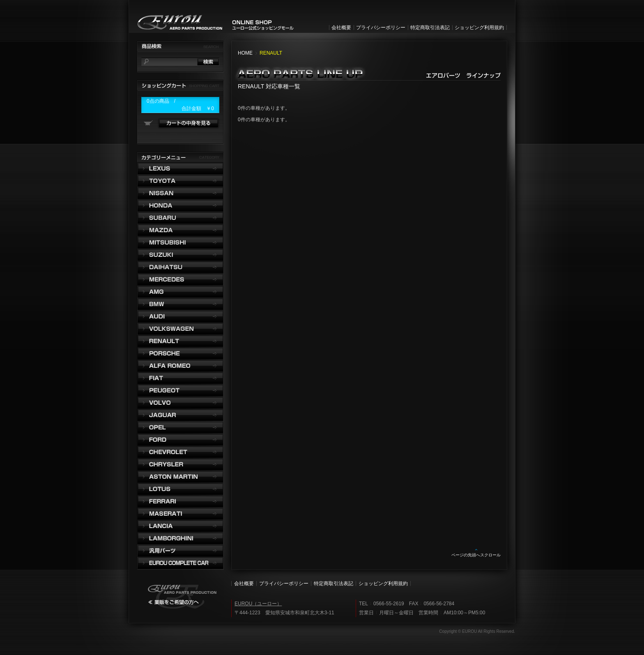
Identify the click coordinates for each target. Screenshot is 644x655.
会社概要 (341, 28)
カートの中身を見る (189, 123)
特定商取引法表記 (430, 28)
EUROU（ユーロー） (258, 604)
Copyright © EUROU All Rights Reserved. (477, 631)
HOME (245, 53)
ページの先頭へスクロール (476, 555)
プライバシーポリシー (381, 28)
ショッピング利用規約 (479, 28)
